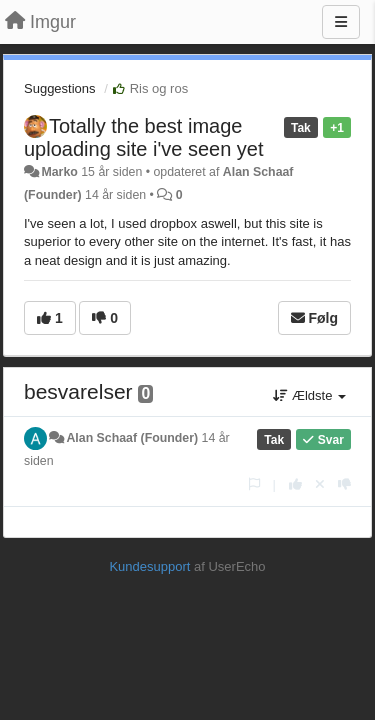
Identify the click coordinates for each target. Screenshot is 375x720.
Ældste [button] (309, 395)
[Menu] (341, 22)
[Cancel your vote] (320, 484)
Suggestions (60, 88)
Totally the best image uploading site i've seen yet (144, 137)
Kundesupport (149, 566)
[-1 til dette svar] (344, 484)
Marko (59, 172)
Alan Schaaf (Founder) (132, 438)
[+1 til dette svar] (295, 484)
